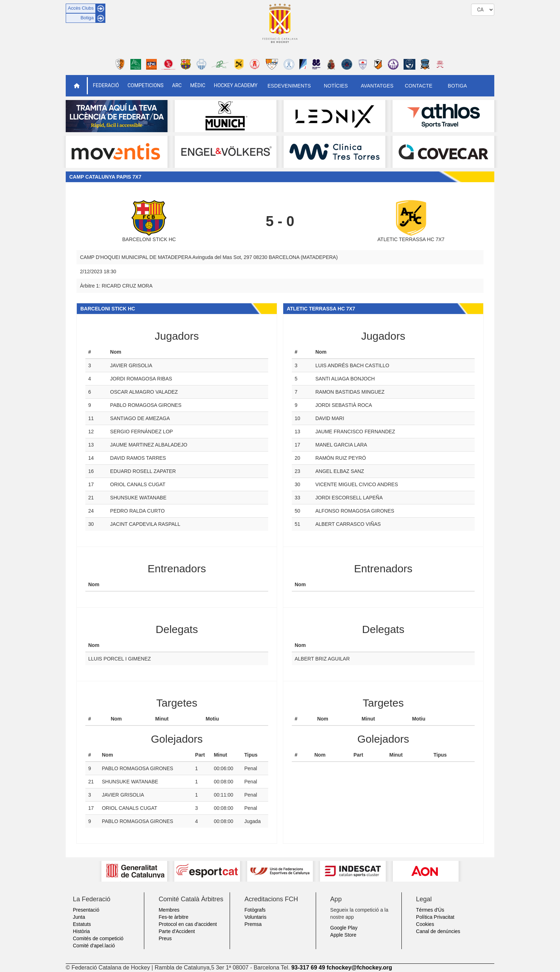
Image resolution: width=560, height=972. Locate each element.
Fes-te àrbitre (173, 917)
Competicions (146, 85)
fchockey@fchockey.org (359, 968)
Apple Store (343, 935)
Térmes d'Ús (430, 910)
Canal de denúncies (438, 931)
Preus (165, 938)
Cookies (425, 924)
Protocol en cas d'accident (188, 924)
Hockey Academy (236, 85)
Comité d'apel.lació (94, 946)
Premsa (253, 924)
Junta (79, 917)
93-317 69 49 (308, 968)
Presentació (86, 910)
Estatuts (82, 924)
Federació (106, 85)
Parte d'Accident (177, 931)
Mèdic (198, 85)
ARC (177, 85)
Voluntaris (255, 917)
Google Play (344, 928)
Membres (169, 910)
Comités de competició (98, 938)
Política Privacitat (435, 917)
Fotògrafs (255, 910)
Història (81, 931)
